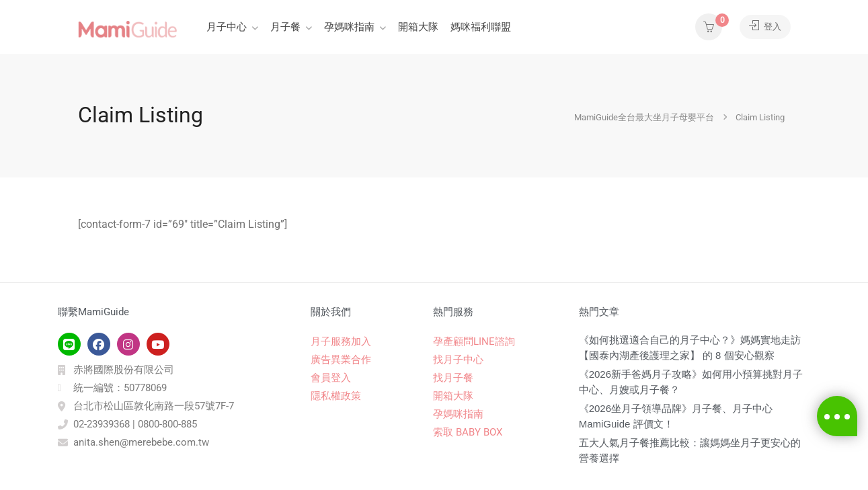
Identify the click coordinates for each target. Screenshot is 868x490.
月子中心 (227, 27)
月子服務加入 (341, 341)
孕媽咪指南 (349, 27)
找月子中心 (458, 360)
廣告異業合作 (341, 360)
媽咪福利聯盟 (481, 27)
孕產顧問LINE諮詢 (474, 341)
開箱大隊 (418, 27)
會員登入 (331, 378)
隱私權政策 (336, 396)
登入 (763, 27)
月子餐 (285, 27)
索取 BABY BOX (468, 432)
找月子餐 (453, 378)
